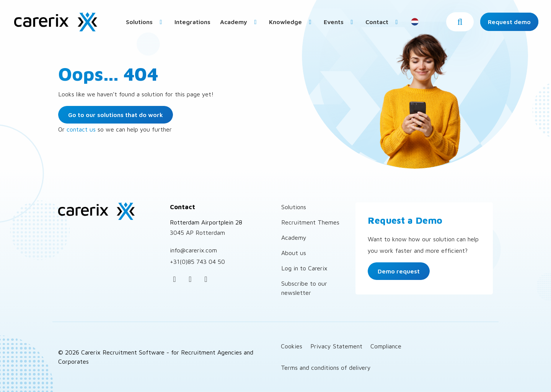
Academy (240, 22)
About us (294, 253)
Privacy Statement (336, 346)
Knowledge (292, 22)
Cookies (292, 346)
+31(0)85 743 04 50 (197, 262)
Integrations (192, 22)
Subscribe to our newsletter (304, 288)
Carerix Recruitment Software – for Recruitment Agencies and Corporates (55, 22)
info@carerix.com (193, 250)
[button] (460, 22)
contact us (81, 129)
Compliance (386, 346)
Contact (383, 22)
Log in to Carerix (304, 268)
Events (340, 22)
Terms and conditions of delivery (326, 368)
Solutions (145, 22)
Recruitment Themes (310, 222)
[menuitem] (145, 22)
